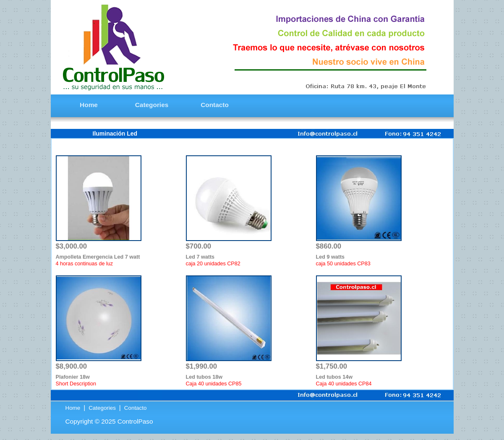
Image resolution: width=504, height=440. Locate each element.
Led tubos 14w (334, 377)
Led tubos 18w (204, 377)
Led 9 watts (330, 257)
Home (74, 408)
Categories (102, 408)
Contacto (134, 408)
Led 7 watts (200, 257)
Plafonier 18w (73, 377)
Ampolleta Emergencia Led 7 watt (98, 257)
